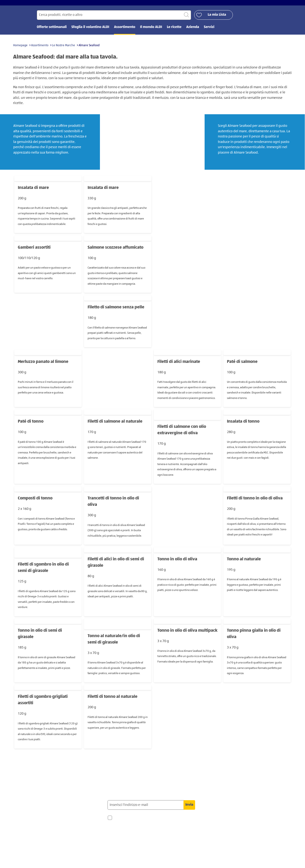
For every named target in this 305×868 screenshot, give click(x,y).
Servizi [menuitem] (209, 30)
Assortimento (40, 48)
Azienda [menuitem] (192, 30)
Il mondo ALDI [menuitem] (151, 30)
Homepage (20, 48)
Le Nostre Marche (63, 48)
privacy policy (126, 844)
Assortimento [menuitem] (125, 30)
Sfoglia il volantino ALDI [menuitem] (90, 30)
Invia (189, 808)
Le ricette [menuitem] (174, 30)
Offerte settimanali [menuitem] (52, 30)
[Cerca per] (114, 18)
